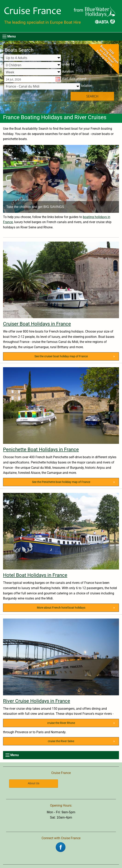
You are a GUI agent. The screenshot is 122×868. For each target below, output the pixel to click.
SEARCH (92, 96)
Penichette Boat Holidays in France (41, 450)
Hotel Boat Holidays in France (35, 575)
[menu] (4, 36)
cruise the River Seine (61, 741)
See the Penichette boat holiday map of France (61, 482)
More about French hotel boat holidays (61, 608)
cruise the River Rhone (61, 723)
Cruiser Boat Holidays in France (37, 324)
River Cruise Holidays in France (37, 701)
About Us (34, 783)
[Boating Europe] (61, 16)
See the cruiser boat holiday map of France (61, 356)
